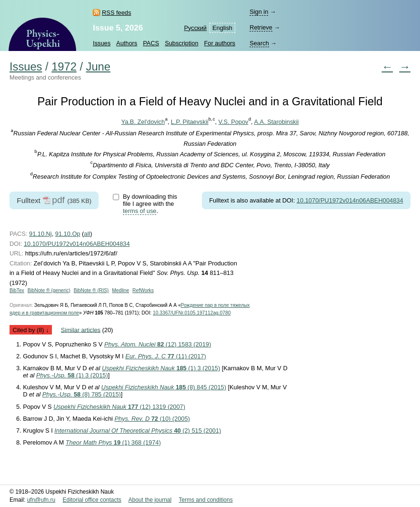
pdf (58, 200)
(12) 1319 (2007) (119, 407)
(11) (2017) (166, 356)
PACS (151, 43)
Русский (195, 28)
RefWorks (143, 290)
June (98, 67)
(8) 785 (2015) (82, 394)
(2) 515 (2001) (138, 431)
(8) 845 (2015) (164, 387)
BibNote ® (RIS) (91, 290)
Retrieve (261, 27)
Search (259, 43)
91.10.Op (68, 234)
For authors (220, 43)
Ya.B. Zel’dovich (143, 122)
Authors (127, 43)
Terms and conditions (205, 500)
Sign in (259, 12)
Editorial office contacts (92, 500)
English (222, 28)
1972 (64, 67)
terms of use (140, 211)
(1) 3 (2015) (161, 368)
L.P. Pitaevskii (190, 122)
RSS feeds (116, 13)
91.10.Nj (40, 234)
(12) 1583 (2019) (158, 344)
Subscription (181, 43)
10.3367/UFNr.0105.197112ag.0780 (192, 313)
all (87, 234)
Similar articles (81, 330)
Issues (102, 43)
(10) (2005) (152, 419)
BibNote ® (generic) (49, 290)
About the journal (150, 500)
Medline (120, 290)
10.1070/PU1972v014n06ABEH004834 (350, 200)
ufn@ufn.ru (41, 500)
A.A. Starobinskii (277, 122)
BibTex (17, 290)
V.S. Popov (234, 122)
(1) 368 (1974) (113, 442)
